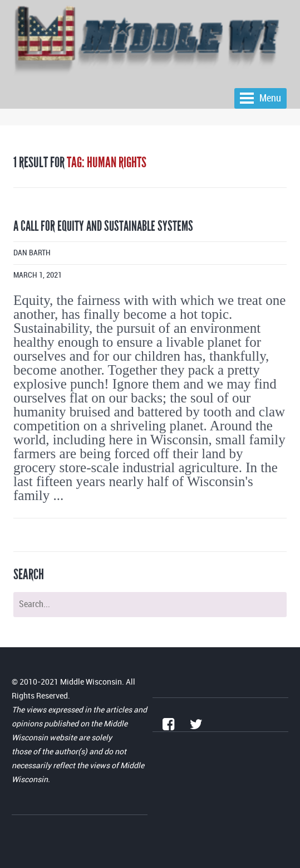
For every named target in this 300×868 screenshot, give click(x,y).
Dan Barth (32, 253)
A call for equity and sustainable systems (103, 226)
